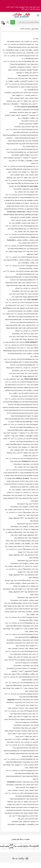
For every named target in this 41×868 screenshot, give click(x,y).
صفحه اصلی (35, 29)
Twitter (33, 237)
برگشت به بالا (20, 859)
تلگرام (37, 846)
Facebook (10, 240)
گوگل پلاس (11, 846)
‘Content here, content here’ (16, 212)
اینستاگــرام (30, 846)
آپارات (24, 846)
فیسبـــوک (17, 846)
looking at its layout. (23, 478)
